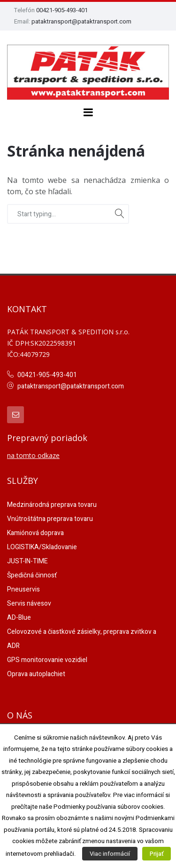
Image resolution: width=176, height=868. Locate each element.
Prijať (157, 854)
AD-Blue (19, 618)
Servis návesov (29, 604)
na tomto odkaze (33, 455)
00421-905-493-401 (62, 10)
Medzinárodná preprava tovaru (52, 505)
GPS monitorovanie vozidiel (47, 660)
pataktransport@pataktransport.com (81, 21)
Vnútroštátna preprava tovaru (50, 519)
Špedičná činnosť (32, 575)
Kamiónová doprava (35, 533)
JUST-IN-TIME (27, 561)
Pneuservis (23, 589)
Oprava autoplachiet (36, 674)
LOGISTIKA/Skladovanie (42, 547)
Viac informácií (110, 854)
